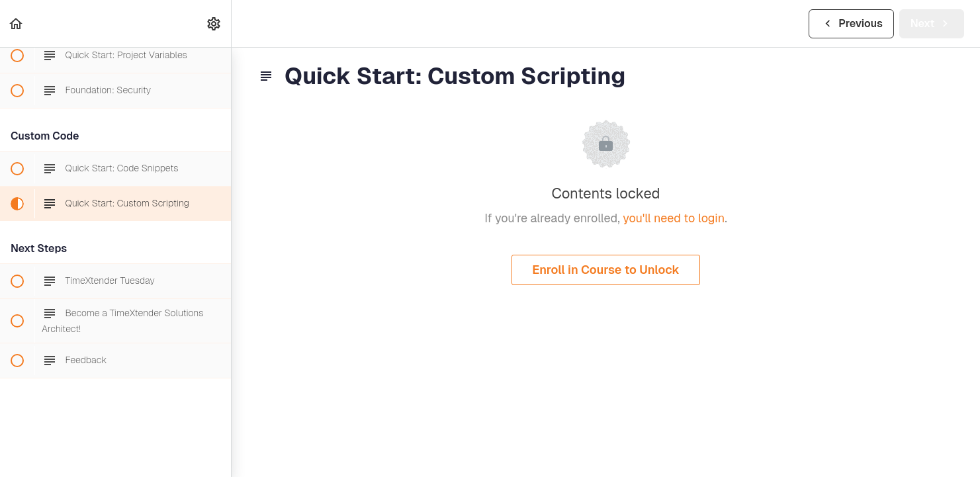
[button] (17, 23)
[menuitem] (214, 23)
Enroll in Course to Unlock (606, 270)
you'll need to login (674, 218)
